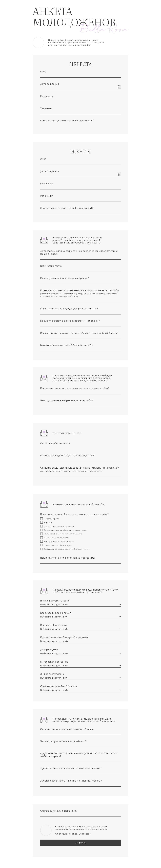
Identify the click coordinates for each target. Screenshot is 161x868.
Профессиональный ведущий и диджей (64, 637)
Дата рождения (50, 84)
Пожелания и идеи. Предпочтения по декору (67, 456)
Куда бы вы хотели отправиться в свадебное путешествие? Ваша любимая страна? (79, 755)
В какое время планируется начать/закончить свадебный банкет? (79, 333)
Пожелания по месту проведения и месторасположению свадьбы (79, 290)
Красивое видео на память (56, 613)
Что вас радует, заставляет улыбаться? (63, 741)
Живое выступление (52, 674)
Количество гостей (51, 266)
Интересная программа (54, 662)
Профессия (47, 96)
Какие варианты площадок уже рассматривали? (69, 309)
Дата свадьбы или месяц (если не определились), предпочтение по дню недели (79, 252)
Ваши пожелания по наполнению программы (67, 558)
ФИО (43, 72)
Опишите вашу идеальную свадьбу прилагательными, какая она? (79, 468)
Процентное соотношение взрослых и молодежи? (70, 321)
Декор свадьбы (49, 650)
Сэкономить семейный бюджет (59, 686)
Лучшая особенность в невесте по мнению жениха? (71, 769)
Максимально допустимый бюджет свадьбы (66, 345)
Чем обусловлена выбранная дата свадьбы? (67, 400)
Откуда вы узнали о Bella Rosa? (59, 811)
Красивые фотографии (54, 625)
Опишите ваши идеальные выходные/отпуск (67, 729)
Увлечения (47, 108)
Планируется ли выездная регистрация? (65, 278)
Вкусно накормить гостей (55, 601)
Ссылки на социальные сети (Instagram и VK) (67, 121)
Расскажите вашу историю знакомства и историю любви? (75, 388)
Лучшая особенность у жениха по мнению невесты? (71, 781)
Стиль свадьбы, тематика (55, 443)
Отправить (80, 843)
